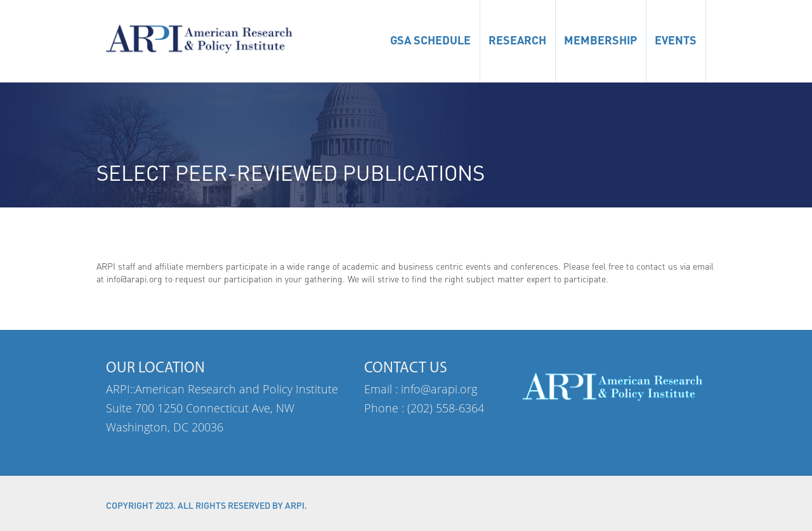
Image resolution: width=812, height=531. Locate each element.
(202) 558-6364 (446, 408)
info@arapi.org (439, 389)
